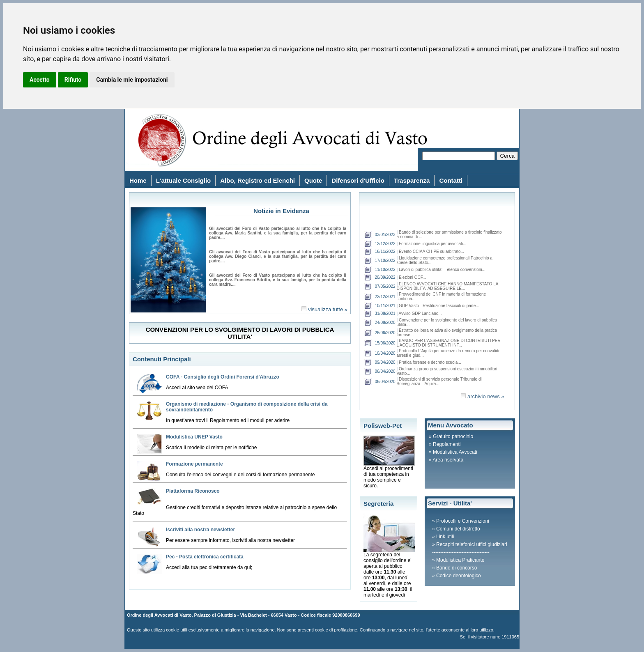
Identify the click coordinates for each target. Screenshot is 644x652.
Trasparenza (412, 180)
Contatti (451, 180)
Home (138, 180)
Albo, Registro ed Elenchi (258, 180)
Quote (313, 180)
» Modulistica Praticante (458, 560)
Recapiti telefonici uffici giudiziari (472, 544)
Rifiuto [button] (73, 80)
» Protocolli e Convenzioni (461, 521)
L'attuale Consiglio (184, 180)
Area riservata (448, 460)
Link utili (445, 537)
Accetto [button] (40, 80)
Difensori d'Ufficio (358, 180)
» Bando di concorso (454, 568)
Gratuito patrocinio (453, 436)
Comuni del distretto (458, 529)
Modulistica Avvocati (455, 452)
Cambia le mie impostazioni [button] (132, 80)
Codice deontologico (459, 576)
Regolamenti (447, 444)
